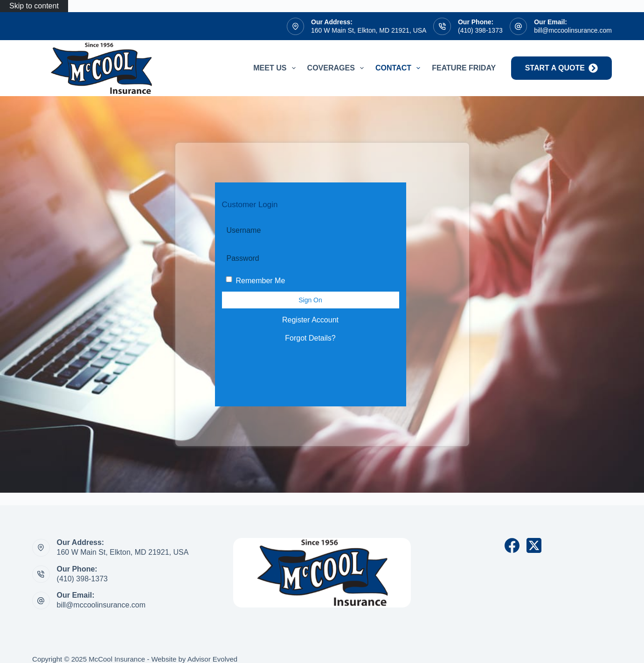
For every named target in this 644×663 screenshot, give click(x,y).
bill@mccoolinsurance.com (573, 30)
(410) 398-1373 (480, 30)
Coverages (337, 68)
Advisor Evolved (213, 659)
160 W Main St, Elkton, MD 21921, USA (369, 30)
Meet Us (276, 68)
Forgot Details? (310, 338)
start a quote (561, 68)
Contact (400, 68)
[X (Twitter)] (534, 545)
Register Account (310, 320)
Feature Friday (464, 68)
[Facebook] (512, 545)
